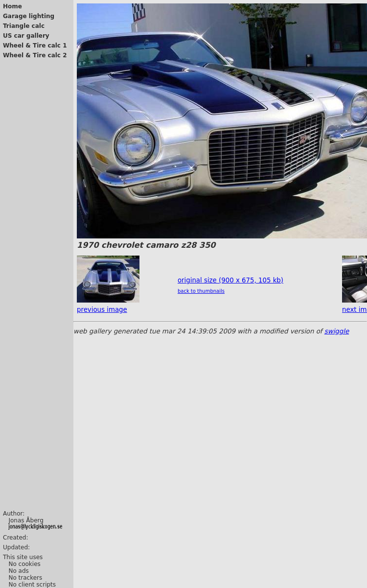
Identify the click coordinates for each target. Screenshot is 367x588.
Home (12, 6)
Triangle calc (24, 26)
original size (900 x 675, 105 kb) (230, 280)
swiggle (337, 331)
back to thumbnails (201, 291)
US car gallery (26, 36)
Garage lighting (29, 16)
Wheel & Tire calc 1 (35, 46)
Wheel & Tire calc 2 (35, 55)
